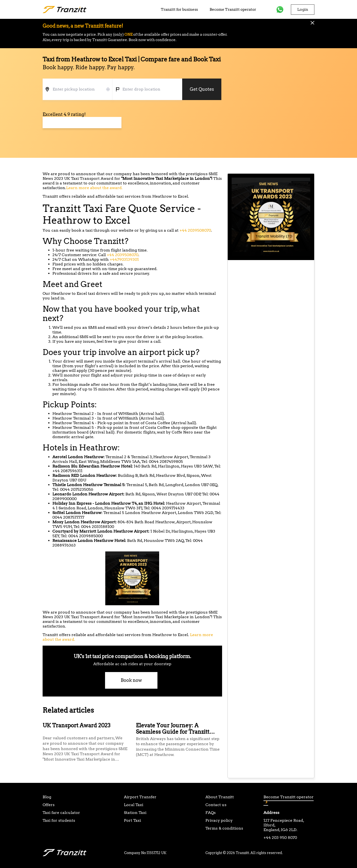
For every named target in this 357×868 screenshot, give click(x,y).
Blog (47, 797)
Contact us (216, 805)
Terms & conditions (224, 828)
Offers (49, 805)
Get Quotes (202, 89)
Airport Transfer (140, 797)
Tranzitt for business (179, 10)
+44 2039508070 (195, 230)
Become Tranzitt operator (233, 10)
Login (303, 9)
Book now (131, 680)
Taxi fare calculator (61, 813)
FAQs (211, 813)
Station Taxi (135, 813)
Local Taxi (134, 805)
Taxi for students (59, 820)
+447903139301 (124, 259)
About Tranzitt (220, 797)
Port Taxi (132, 820)
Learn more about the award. (94, 188)
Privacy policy (219, 820)
